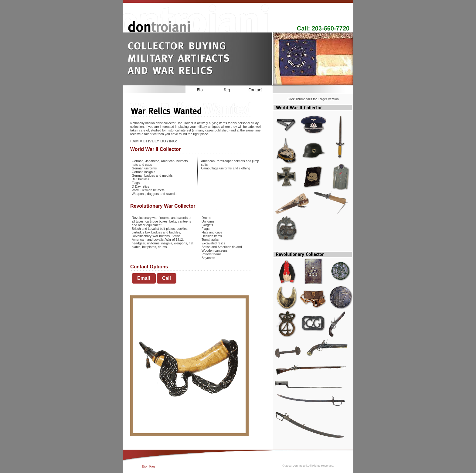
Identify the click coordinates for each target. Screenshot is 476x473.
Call (167, 278)
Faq (152, 466)
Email (144, 278)
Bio (144, 466)
